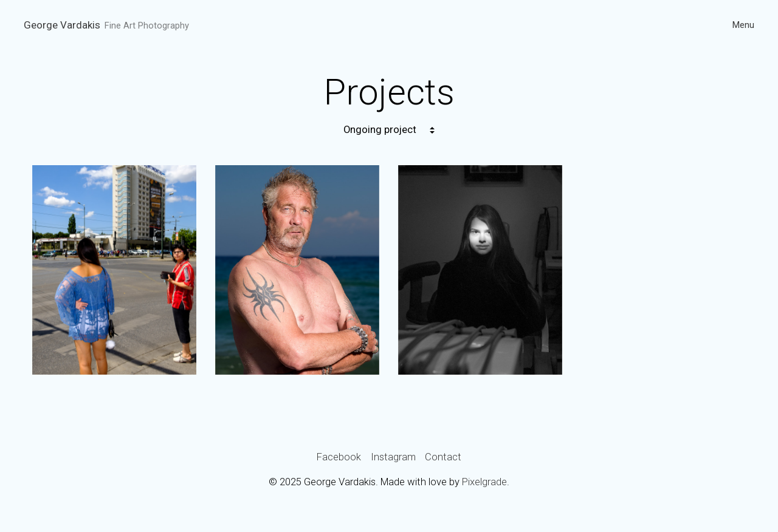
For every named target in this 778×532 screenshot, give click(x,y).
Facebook (339, 457)
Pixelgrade (484, 482)
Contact (443, 457)
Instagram (393, 457)
